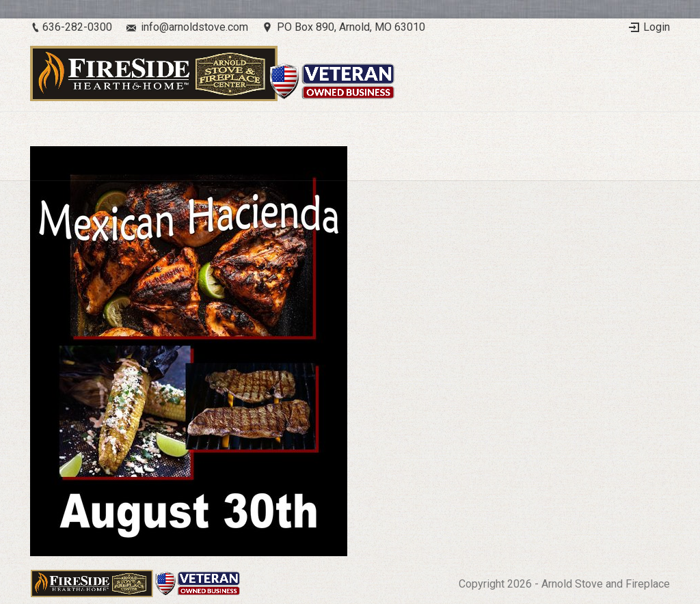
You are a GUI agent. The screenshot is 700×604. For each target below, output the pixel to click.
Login (657, 27)
